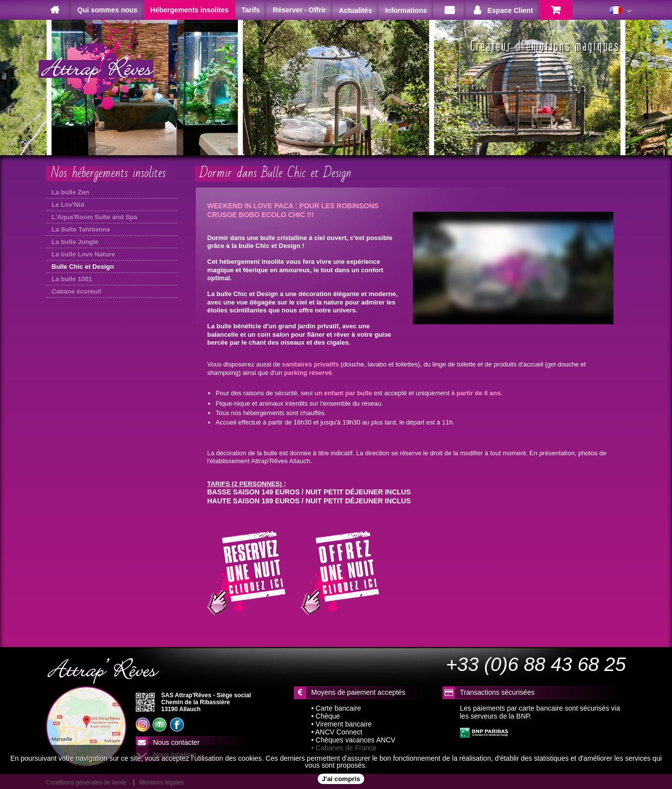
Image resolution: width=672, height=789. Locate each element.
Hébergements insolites (189, 10)
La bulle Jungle (75, 242)
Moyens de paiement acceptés (358, 692)
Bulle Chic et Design (83, 267)
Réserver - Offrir (299, 10)
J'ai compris (341, 779)
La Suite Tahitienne (81, 229)
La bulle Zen (70, 192)
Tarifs (251, 10)
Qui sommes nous (107, 10)
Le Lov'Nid (68, 205)
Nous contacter (176, 742)
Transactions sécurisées (497, 692)
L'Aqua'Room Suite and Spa (94, 217)
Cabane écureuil (76, 291)
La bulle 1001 (72, 279)
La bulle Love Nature (83, 254)
